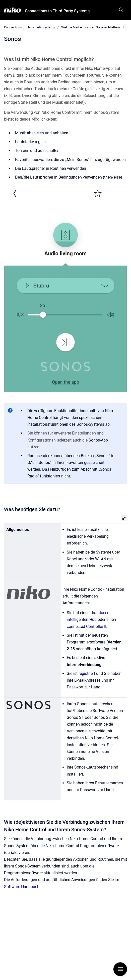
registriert (87, 673)
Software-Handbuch (22, 887)
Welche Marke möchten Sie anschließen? (91, 27)
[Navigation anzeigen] (120, 969)
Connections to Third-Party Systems (57, 11)
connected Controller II (86, 627)
